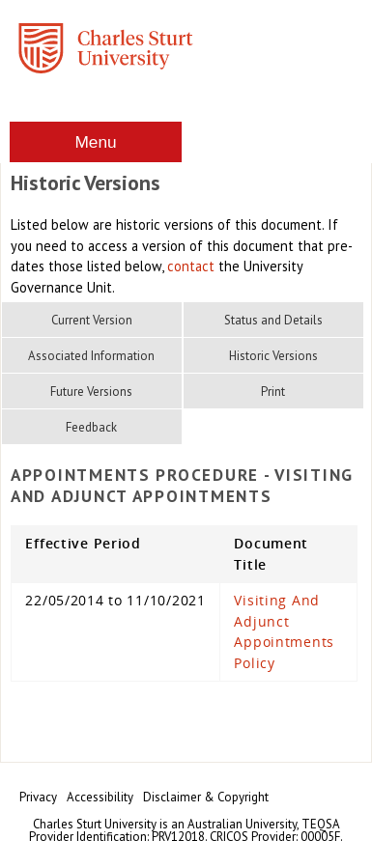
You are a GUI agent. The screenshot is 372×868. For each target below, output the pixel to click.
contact (191, 266)
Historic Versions (273, 356)
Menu (95, 142)
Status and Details (273, 320)
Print (273, 392)
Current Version (92, 320)
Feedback (91, 427)
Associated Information (91, 356)
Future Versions (91, 392)
